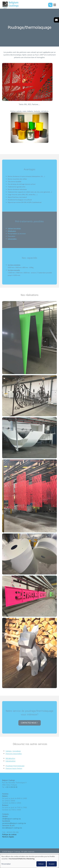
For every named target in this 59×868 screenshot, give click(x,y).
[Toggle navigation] (55, 5)
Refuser (41, 864)
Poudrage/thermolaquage (15, 768)
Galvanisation (12, 241)
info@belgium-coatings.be (11, 819)
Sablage (10, 231)
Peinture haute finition (14, 771)
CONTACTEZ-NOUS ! (30, 725)
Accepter (52, 864)
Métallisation (12, 233)
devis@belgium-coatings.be (12, 828)
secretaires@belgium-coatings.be (14, 823)
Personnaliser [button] (6, 864)
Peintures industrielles (14, 756)
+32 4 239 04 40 (11, 787)
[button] (29, 340)
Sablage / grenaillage (13, 754)
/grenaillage (17, 231)
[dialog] (29, 861)
